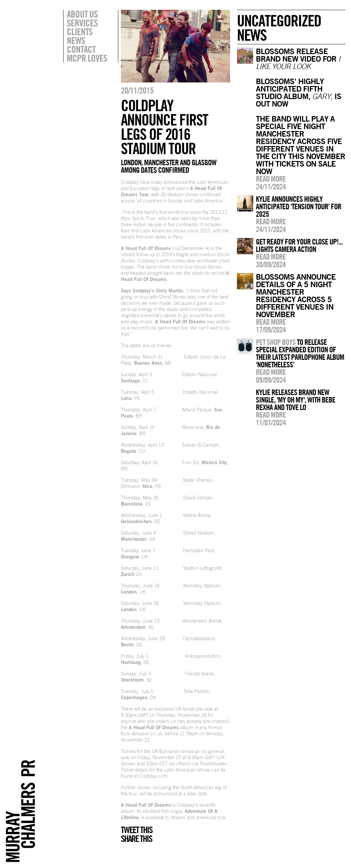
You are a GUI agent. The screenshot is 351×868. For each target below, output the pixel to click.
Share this (136, 839)
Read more (271, 179)
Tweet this (137, 830)
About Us (82, 14)
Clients (80, 32)
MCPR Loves (87, 58)
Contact (81, 49)
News (76, 40)
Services (82, 23)
